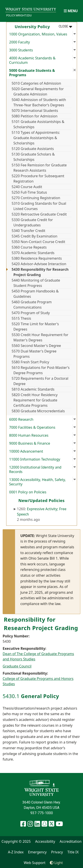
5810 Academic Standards (33, 389)
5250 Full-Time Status (29, 192)
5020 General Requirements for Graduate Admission (38, 91)
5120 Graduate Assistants (33, 149)
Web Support (35, 863)
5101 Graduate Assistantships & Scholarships (38, 124)
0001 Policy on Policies (28, 492)
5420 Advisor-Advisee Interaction (39, 264)
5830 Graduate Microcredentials (38, 411)
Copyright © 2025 (16, 841)
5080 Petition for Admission (35, 116)
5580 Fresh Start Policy (31, 362)
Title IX (73, 852)
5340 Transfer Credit (29, 231)
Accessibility (45, 841)
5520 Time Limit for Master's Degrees (35, 327)
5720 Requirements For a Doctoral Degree (40, 381)
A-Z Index (16, 852)
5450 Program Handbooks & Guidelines (35, 294)
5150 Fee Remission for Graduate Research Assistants (39, 168)
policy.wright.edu (19, 15)
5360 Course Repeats (29, 247)
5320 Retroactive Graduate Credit (39, 214)
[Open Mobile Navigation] (71, 11)
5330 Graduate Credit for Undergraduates (32, 222)
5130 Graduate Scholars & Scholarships (33, 157)
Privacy (57, 852)
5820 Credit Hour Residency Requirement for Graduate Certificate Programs (35, 400)
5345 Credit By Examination (35, 236)
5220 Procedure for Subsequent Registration (38, 179)
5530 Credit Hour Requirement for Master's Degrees (40, 337)
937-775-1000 (42, 813)
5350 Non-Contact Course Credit (39, 242)
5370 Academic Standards (33, 253)
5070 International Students (35, 111)
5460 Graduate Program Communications (32, 305)
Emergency (37, 852)
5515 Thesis (21, 318)
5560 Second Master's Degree (36, 346)
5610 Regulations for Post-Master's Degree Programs (41, 370)
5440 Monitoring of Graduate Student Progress (36, 283)
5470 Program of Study (31, 313)
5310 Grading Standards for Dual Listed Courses (39, 206)
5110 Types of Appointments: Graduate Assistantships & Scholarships (36, 138)
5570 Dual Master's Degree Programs (34, 354)
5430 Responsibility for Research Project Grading (40, 272)
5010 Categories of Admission (36, 83)
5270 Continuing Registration (36, 198)
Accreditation (70, 841)
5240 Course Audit (27, 187)
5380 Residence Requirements (37, 258)
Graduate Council (17, 666)
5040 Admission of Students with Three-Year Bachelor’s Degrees (39, 102)
